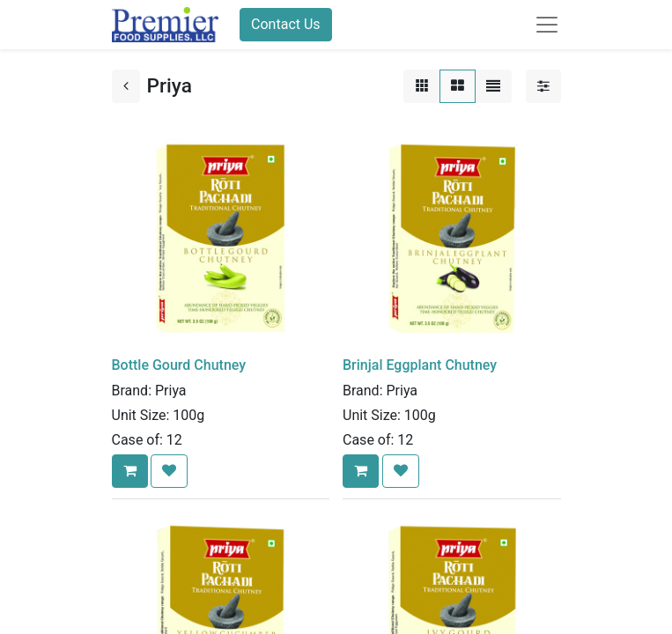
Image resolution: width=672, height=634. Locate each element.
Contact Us (286, 24)
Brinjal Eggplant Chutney (420, 365)
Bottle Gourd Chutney (179, 365)
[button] (130, 471)
